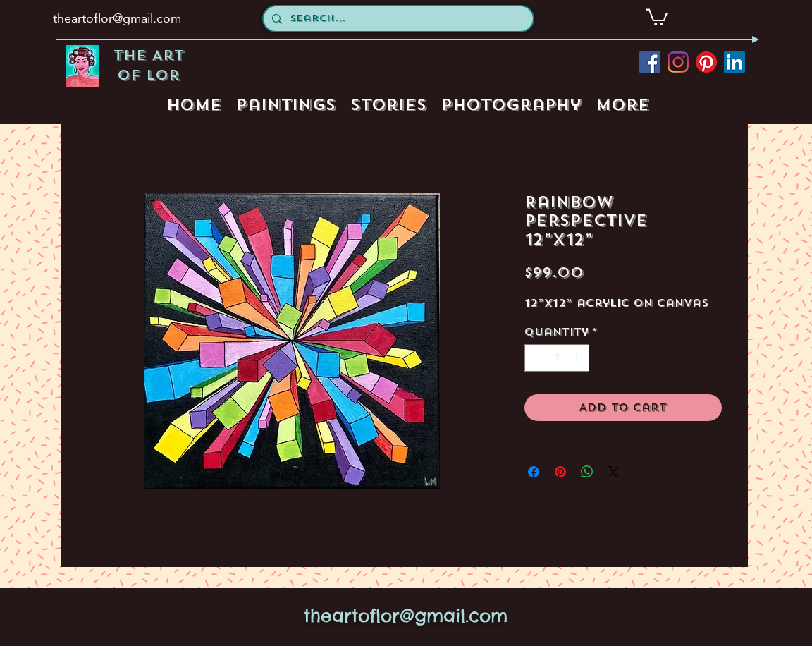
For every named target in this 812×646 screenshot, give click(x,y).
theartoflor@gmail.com (117, 18)
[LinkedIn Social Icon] (734, 62)
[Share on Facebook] (534, 472)
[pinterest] (706, 62)
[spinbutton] (556, 358)
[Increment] (578, 358)
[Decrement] (536, 358)
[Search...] (397, 19)
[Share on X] (614, 472)
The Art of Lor (149, 65)
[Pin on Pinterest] (560, 472)
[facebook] (650, 62)
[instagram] (678, 62)
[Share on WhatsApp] (587, 472)
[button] (657, 16)
